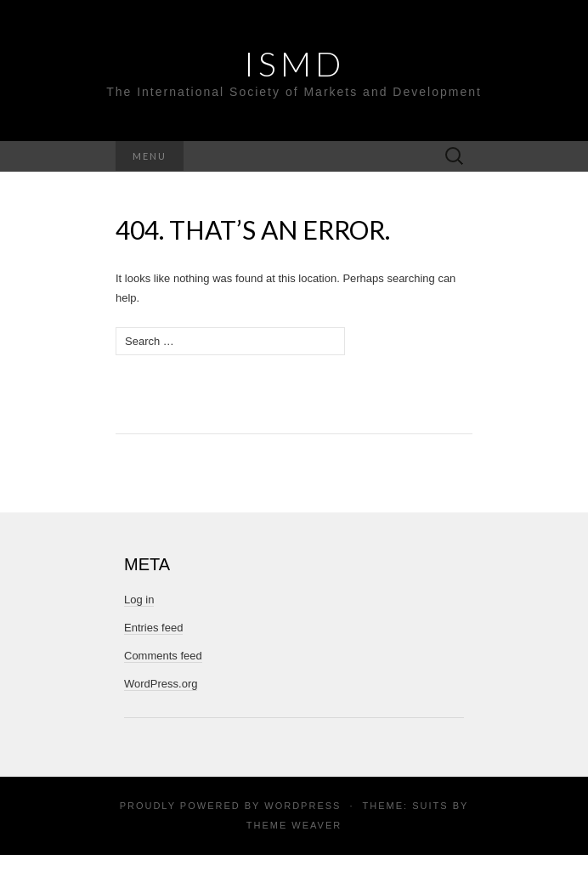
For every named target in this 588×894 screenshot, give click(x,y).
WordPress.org (161, 684)
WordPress (302, 806)
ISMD (294, 64)
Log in (139, 600)
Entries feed (153, 628)
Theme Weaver (294, 825)
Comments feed (163, 656)
